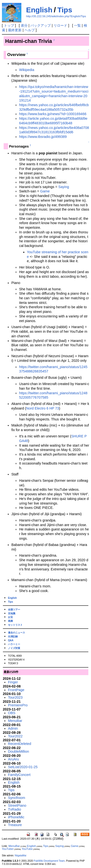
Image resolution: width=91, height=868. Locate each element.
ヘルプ (30, 30)
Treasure (15, 825)
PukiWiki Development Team (49, 861)
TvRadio (15, 809)
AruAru (13, 759)
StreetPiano (17, 805)
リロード (60, 25)
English (39, 10)
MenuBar (15, 721)
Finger (13, 682)
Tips (65, 10)
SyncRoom (17, 798)
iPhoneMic (16, 817)
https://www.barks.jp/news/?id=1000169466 (53, 114)
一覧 (77, 25)
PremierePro (18, 705)
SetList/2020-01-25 (23, 767)
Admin (13, 728)
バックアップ (41, 25)
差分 (24, 25)
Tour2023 (15, 697)
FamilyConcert (19, 775)
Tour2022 (15, 736)
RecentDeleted (20, 744)
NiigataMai (21, 856)
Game (45, 191)
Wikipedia (27, 70)
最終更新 (15, 30)
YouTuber (8, 849)
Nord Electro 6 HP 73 (42, 408)
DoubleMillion (18, 751)
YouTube (27, 849)
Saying (64, 187)
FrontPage (16, 690)
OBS (12, 713)
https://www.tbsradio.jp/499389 (43, 137)
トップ (9, 25)
